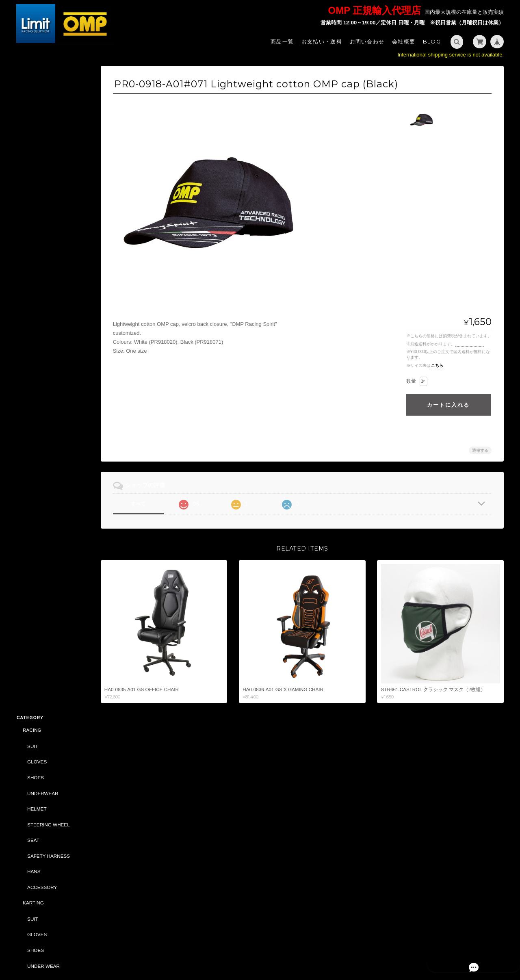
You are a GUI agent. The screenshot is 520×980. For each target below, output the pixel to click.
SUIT (32, 96)
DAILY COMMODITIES (51, 584)
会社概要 (404, 41)
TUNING (31, 363)
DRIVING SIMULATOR (47, 616)
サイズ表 (25, 776)
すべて (143, 504)
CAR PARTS (36, 489)
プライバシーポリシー (414, 947)
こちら (437, 365)
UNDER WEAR (43, 316)
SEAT (33, 190)
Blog (432, 41)
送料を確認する (470, 344)
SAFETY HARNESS (48, 206)
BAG (32, 458)
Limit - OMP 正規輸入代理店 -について (52, 814)
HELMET (36, 159)
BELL (28, 600)
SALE (28, 521)
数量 (411, 381)
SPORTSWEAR (44, 442)
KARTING (33, 253)
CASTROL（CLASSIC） (49, 632)
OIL (31, 505)
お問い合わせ (367, 41)
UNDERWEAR (42, 143)
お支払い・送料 (322, 41)
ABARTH (32, 537)
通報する (480, 450)
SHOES (35, 127)
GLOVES (37, 112)
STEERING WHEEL (48, 175)
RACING (31, 80)
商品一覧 (282, 41)
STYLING (32, 426)
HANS (33, 222)
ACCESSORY (42, 237)
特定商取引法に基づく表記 (53, 834)
